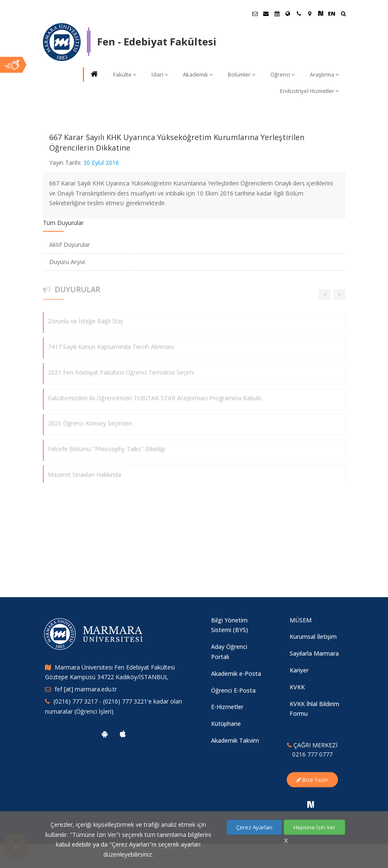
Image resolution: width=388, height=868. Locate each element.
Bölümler (242, 74)
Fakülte (125, 74)
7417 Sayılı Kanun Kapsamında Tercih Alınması (111, 343)
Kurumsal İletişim (313, 636)
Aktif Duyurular (70, 245)
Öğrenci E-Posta (233, 690)
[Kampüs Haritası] (310, 13)
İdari (160, 74)
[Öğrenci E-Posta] (255, 13)
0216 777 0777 (312, 754)
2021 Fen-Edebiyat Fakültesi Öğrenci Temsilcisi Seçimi (121, 368)
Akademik (198, 74)
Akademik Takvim (235, 740)
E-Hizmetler (227, 707)
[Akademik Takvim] (277, 13)
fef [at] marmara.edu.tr (86, 689)
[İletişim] (299, 13)
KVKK (297, 687)
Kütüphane (226, 724)
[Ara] (343, 15)
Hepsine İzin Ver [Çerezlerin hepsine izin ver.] (314, 827)
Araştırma (324, 74)
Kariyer (299, 670)
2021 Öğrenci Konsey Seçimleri (90, 419)
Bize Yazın (312, 780)
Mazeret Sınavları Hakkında (84, 470)
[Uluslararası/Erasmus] (288, 13)
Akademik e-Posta (236, 673)
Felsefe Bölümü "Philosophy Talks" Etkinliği (107, 445)
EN (332, 13)
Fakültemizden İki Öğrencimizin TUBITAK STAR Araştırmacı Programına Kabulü (155, 393)
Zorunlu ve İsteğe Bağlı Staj (85, 317)
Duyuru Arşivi (67, 262)
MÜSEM (301, 620)
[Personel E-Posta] (266, 13)
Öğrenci (282, 74)
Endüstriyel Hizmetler (309, 91)
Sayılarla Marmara (314, 653)
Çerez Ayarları (254, 827)
